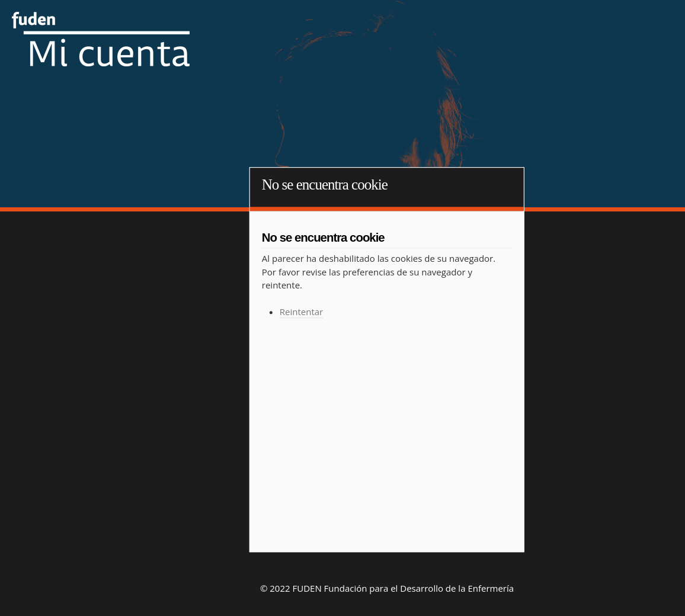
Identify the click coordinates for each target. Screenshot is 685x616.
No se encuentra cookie (325, 185)
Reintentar (301, 312)
